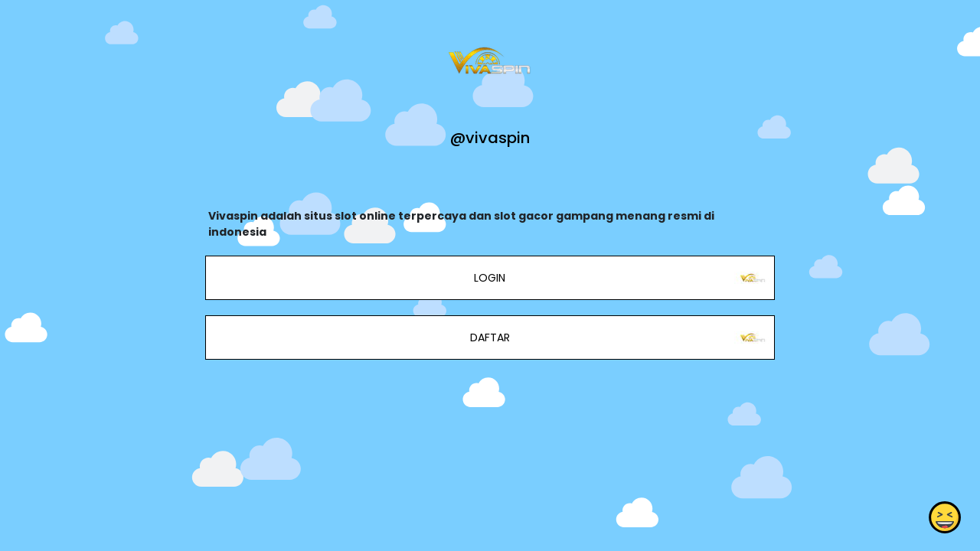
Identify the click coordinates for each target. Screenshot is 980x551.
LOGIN (490, 278)
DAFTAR (490, 337)
